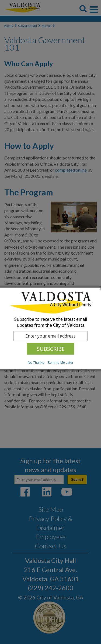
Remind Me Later (61, 363)
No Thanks (36, 363)
